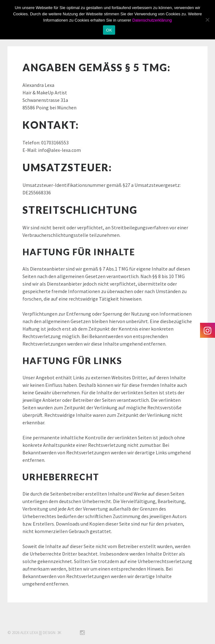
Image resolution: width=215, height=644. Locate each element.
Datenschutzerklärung (152, 20)
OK (109, 30)
